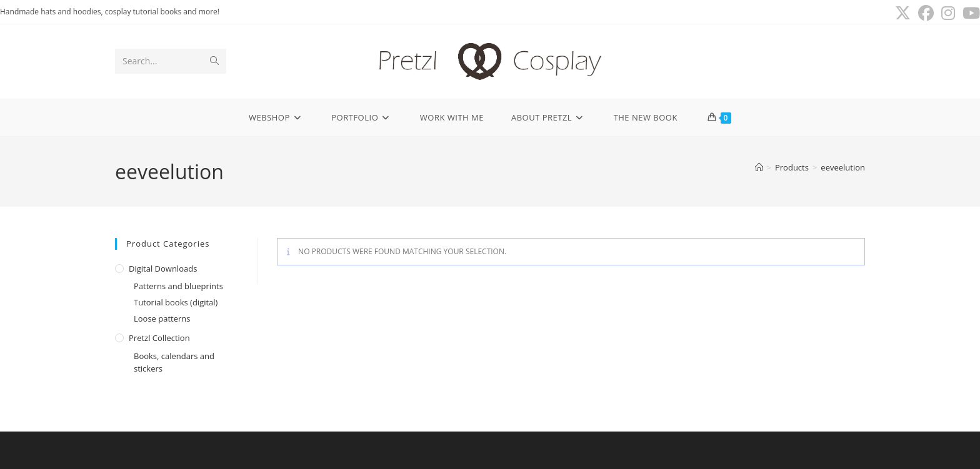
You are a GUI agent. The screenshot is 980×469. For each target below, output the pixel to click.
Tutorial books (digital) (176, 302)
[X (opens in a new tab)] (903, 13)
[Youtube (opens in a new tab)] (969, 13)
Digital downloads (163, 269)
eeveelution (843, 167)
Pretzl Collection (159, 338)
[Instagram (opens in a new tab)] (948, 13)
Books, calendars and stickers (174, 363)
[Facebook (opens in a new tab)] (926, 13)
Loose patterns (162, 318)
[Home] (759, 167)
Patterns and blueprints (178, 286)
